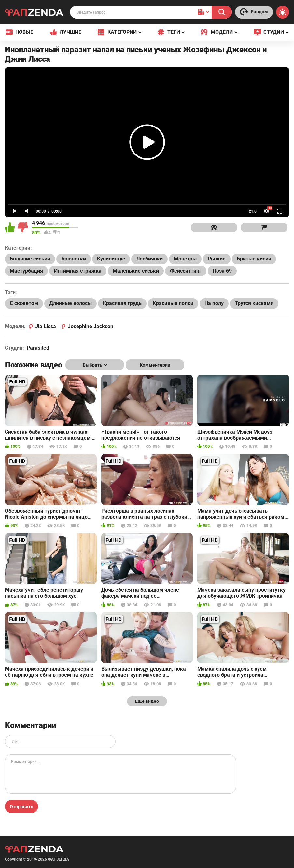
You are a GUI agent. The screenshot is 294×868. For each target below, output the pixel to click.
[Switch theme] (283, 12)
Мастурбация (26, 271)
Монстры (185, 259)
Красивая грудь (122, 303)
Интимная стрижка (78, 271)
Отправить (21, 807)
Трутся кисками (254, 303)
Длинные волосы (70, 303)
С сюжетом (24, 303)
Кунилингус (111, 259)
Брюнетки (74, 259)
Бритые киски (254, 259)
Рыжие (217, 259)
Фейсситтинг (186, 271)
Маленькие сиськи (136, 271)
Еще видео (147, 701)
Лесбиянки (149, 259)
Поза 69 (222, 271)
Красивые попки (173, 303)
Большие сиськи (30, 259)
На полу (214, 303)
